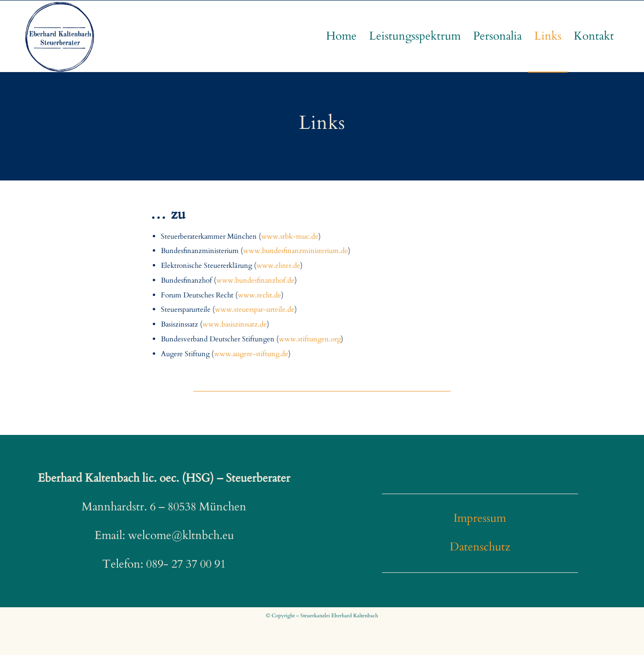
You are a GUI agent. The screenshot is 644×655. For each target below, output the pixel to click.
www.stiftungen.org (310, 339)
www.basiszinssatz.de (235, 324)
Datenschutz (480, 547)
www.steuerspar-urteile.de (255, 309)
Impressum (480, 518)
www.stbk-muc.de (290, 236)
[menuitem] (341, 36)
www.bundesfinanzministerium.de (296, 251)
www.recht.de (259, 295)
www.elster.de (278, 265)
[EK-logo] (60, 36)
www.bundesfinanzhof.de (255, 280)
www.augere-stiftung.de (251, 354)
